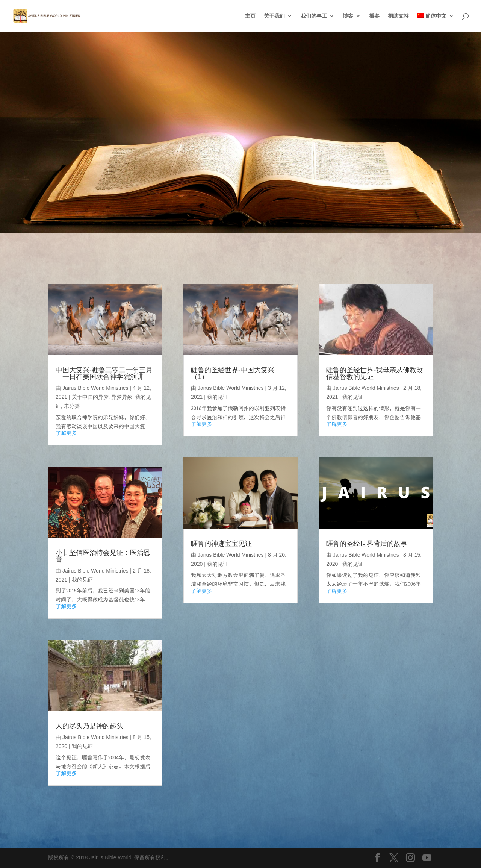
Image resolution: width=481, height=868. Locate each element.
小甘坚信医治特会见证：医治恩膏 (103, 556)
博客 (348, 16)
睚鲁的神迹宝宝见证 (221, 544)
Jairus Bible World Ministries (95, 388)
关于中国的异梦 (90, 397)
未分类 (72, 406)
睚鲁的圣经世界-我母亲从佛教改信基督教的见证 (375, 373)
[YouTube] (427, 858)
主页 (250, 16)
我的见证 (82, 580)
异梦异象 (122, 397)
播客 (374, 16)
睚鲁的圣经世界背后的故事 (367, 544)
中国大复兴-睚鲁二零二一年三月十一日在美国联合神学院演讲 (104, 373)
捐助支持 (398, 16)
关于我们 (274, 16)
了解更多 (66, 433)
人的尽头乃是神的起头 (89, 726)
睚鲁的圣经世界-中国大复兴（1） (233, 373)
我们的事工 (314, 16)
